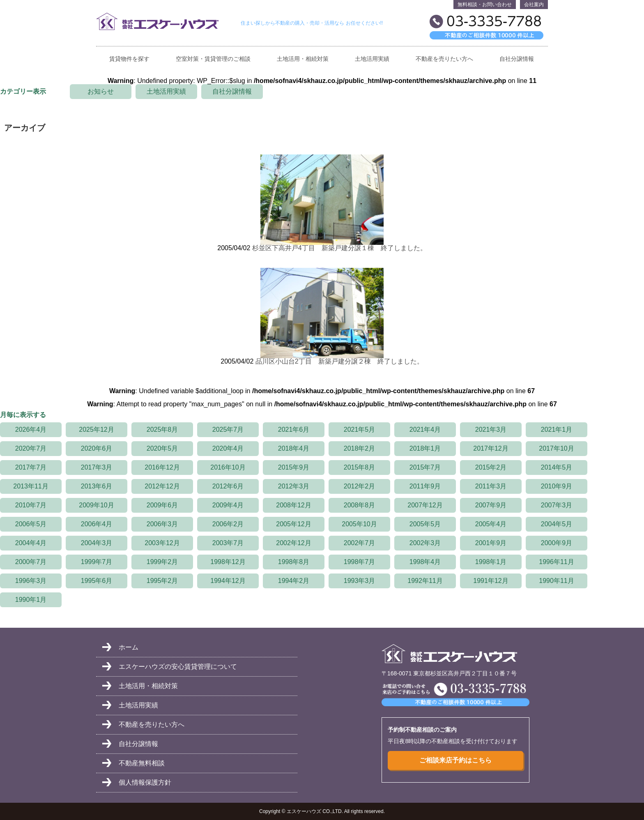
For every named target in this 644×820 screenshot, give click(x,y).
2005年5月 (425, 524)
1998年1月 (491, 562)
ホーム (129, 647)
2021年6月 (294, 430)
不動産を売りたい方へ (444, 59)
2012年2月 (360, 486)
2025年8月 (162, 430)
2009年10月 (96, 505)
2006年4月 (97, 524)
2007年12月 (425, 505)
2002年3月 (425, 543)
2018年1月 (425, 448)
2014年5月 (557, 467)
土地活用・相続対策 (303, 59)
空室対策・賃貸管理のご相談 (213, 59)
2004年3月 (97, 543)
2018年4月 (294, 448)
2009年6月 (162, 505)
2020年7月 (31, 448)
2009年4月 (228, 505)
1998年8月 (294, 562)
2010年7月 (31, 505)
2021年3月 (491, 430)
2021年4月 (425, 430)
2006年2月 (228, 524)
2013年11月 (31, 486)
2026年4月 (31, 430)
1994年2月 (294, 581)
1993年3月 (360, 581)
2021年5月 (360, 430)
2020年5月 (162, 448)
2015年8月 (360, 467)
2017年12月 (491, 448)
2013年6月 (97, 486)
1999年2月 (162, 562)
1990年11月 (556, 581)
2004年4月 (31, 543)
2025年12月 (96, 430)
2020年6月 (97, 448)
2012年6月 (228, 486)
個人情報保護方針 (145, 782)
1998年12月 (228, 562)
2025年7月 (228, 430)
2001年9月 (491, 543)
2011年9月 (425, 486)
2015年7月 (425, 467)
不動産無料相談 (142, 763)
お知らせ (101, 91)
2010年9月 (557, 486)
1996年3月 (31, 581)
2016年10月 (228, 467)
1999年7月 (97, 562)
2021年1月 (557, 430)
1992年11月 (425, 581)
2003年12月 (162, 543)
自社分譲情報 (517, 59)
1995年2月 (162, 581)
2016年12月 (162, 467)
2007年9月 (491, 505)
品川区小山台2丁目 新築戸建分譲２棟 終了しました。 (339, 361)
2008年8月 (360, 505)
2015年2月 (491, 467)
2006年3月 (162, 524)
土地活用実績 (372, 59)
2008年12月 (293, 505)
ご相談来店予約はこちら (455, 760)
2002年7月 (360, 543)
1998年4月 (425, 562)
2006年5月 (31, 524)
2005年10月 (359, 524)
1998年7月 (360, 562)
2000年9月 (557, 543)
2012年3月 (294, 486)
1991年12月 (491, 581)
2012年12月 (162, 486)
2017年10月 (556, 448)
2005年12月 (293, 524)
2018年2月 (360, 448)
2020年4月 (228, 448)
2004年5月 (557, 524)
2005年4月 (491, 524)
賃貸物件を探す (129, 59)
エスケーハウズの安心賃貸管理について (178, 667)
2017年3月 (97, 467)
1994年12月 (228, 581)
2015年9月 (294, 467)
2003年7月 (228, 543)
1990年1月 (31, 600)
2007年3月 (557, 505)
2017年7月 (31, 467)
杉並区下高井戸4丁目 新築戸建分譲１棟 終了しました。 (339, 248)
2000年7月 (31, 562)
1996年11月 (556, 562)
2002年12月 (293, 543)
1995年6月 (97, 581)
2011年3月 (491, 486)
